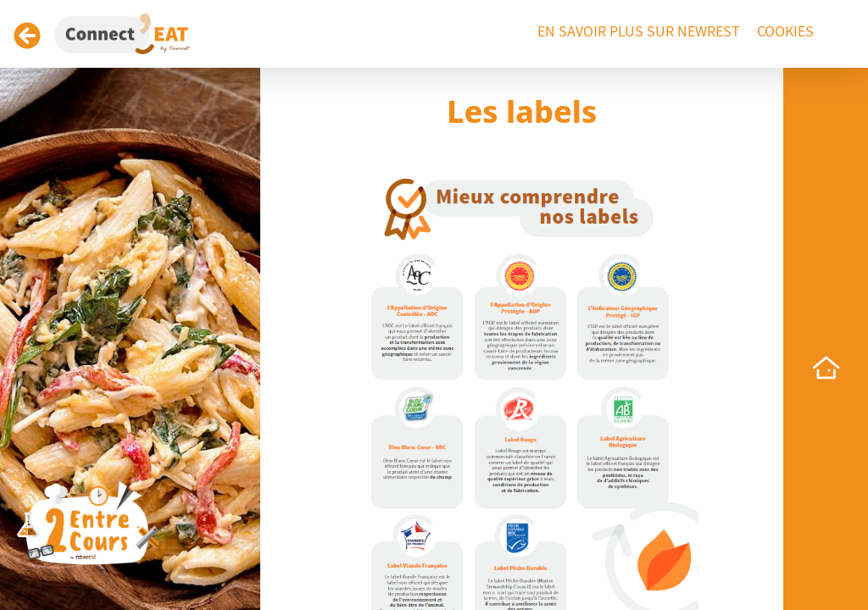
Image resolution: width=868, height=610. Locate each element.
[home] (826, 368)
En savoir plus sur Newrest (639, 32)
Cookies (785, 32)
